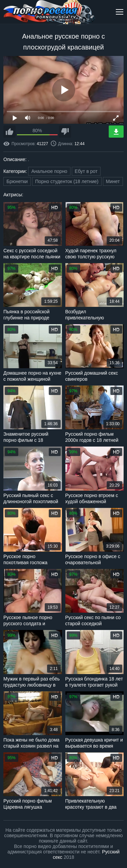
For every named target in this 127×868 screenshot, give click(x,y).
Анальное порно (49, 171)
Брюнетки (17, 181)
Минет (113, 181)
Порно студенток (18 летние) (67, 181)
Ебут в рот (86, 171)
